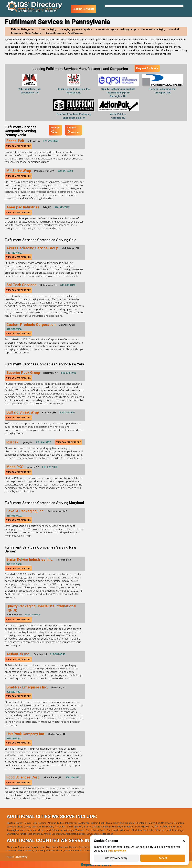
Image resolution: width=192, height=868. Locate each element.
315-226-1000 (50, 467)
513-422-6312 (14, 253)
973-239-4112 (14, 739)
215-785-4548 (58, 654)
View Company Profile (18, 146)
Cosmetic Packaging (106, 29)
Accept (163, 858)
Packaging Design (128, 29)
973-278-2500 (14, 564)
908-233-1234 (14, 692)
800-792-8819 (67, 413)
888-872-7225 (62, 207)
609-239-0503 (33, 615)
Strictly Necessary (116, 858)
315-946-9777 (43, 442)
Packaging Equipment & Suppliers (76, 29)
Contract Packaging (55, 33)
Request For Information (73, 130)
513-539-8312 (68, 285)
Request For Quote (83, 9)
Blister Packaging (33, 33)
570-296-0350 (51, 141)
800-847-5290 (65, 171)
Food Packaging (75, 33)
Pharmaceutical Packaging (153, 29)
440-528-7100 (14, 329)
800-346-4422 (73, 778)
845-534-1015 (69, 373)
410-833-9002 (14, 516)
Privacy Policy (117, 851)
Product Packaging (47, 29)
